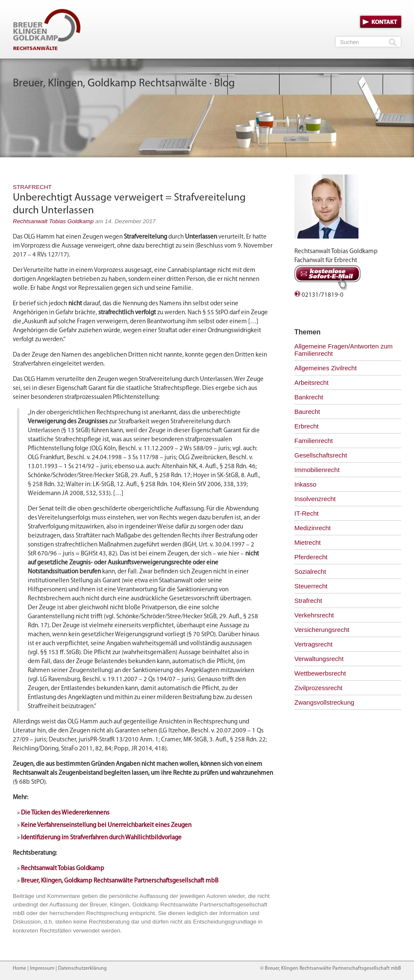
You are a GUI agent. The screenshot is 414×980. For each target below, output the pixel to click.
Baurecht (307, 412)
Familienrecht (314, 441)
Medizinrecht (313, 528)
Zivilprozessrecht (319, 688)
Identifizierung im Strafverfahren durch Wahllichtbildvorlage (101, 838)
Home (19, 968)
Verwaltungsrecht (319, 659)
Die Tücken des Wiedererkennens (65, 813)
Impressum (42, 968)
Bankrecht (309, 397)
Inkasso (305, 484)
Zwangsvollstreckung (324, 702)
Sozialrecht (310, 571)
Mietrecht (308, 542)
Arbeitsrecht (311, 382)
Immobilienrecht (317, 470)
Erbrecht (307, 426)
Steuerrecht (311, 586)
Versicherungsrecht (322, 630)
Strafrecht (32, 187)
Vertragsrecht (313, 644)
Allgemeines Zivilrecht (326, 368)
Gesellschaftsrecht (321, 455)
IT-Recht (307, 513)
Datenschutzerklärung (82, 968)
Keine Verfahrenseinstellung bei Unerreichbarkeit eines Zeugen (106, 825)
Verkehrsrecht (314, 615)
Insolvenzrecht (315, 499)
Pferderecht (311, 557)
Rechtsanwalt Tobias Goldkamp (53, 221)
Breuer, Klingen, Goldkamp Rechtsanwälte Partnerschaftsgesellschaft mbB (120, 881)
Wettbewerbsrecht (320, 673)
